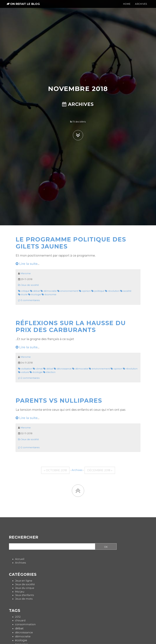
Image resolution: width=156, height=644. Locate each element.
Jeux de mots (24, 599)
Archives (78, 104)
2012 (18, 617)
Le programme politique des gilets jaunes (71, 243)
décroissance (63, 369)
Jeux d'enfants (25, 595)
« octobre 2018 (55, 470)
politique (98, 291)
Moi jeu (20, 592)
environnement (68, 291)
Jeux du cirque (25, 588)
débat (35, 291)
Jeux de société (28, 285)
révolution (112, 291)
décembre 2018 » (100, 470)
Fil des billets (78, 122)
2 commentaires (29, 378)
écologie (35, 295)
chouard (20, 620)
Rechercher (24, 537)
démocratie (49, 291)
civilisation (25, 369)
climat (38, 369)
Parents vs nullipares (59, 401)
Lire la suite (27, 264)
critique (24, 291)
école (23, 295)
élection (49, 372)
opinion (85, 291)
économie (49, 295)
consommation (25, 624)
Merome (26, 273)
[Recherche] (51, 547)
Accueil (20, 559)
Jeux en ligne (24, 581)
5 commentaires (29, 300)
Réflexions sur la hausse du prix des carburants (71, 326)
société (126, 291)
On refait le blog (23, 6)
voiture (24, 372)
